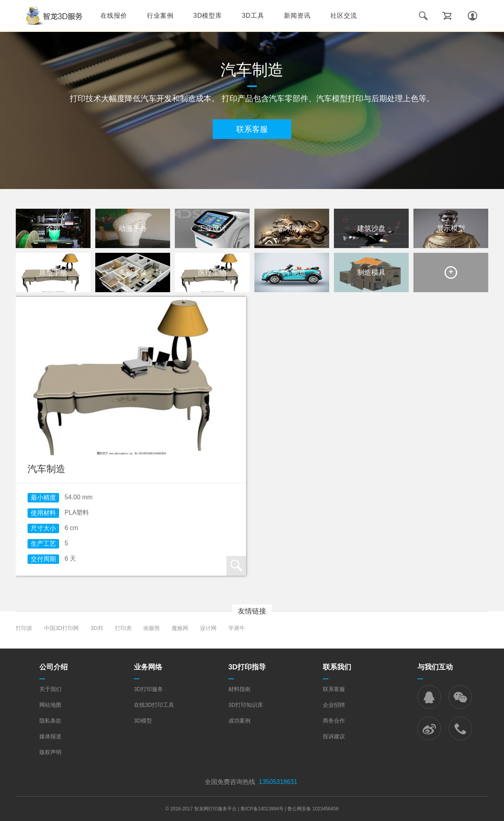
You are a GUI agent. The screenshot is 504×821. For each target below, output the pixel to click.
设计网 (208, 628)
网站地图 (50, 705)
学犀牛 (237, 628)
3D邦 (97, 628)
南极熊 (152, 628)
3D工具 (253, 16)
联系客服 (252, 129)
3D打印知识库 (246, 705)
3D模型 (143, 721)
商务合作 (334, 721)
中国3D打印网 (61, 628)
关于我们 (50, 689)
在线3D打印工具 (154, 705)
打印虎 (123, 628)
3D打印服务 (148, 689)
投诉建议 (334, 736)
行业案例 (160, 16)
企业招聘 (334, 705)
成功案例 (239, 721)
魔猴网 (180, 628)
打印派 (24, 628)
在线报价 (114, 16)
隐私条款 (50, 721)
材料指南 (239, 689)
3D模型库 (208, 16)
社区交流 (344, 16)
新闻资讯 (297, 16)
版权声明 (50, 752)
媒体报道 (50, 736)
